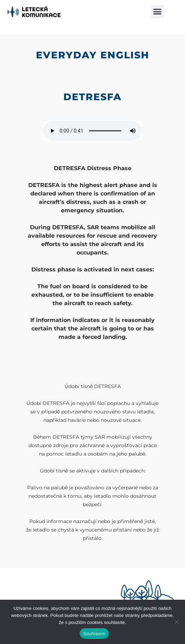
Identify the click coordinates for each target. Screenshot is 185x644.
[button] (158, 12)
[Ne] (176, 622)
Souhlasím (94, 634)
